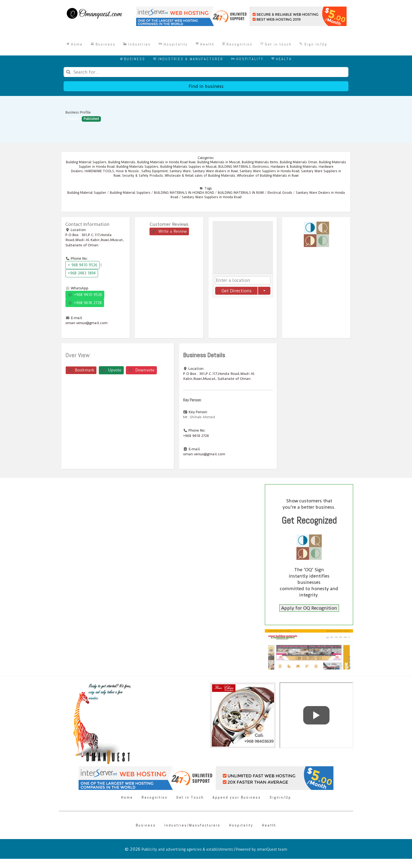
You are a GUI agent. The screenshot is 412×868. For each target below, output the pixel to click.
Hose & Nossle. (128, 171)
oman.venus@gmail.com (86, 323)
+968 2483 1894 (82, 273)
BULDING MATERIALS (235, 167)
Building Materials (122, 162)
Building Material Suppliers (86, 162)
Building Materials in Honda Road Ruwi (166, 162)
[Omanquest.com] (94, 14)
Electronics (261, 167)
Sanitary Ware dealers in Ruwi (215, 171)
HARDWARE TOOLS (99, 171)
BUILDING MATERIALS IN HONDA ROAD (184, 193)
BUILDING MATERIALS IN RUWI (241, 193)
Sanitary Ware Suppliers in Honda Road (269, 171)
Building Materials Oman (298, 162)
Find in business (206, 86)
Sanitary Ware (180, 171)
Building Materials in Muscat (219, 162)
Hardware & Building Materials (294, 167)
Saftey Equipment (154, 171)
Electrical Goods (280, 193)
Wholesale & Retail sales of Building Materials (200, 176)
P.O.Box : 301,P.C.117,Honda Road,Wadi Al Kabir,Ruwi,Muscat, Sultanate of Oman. (95, 240)
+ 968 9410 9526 (83, 265)
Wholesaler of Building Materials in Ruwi (268, 176)
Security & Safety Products (143, 176)
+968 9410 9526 (85, 295)
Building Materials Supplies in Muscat (188, 167)
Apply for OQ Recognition (309, 608)
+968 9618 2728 (85, 303)
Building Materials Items (260, 162)
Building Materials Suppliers (137, 167)
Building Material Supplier (87, 193)
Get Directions (236, 291)
